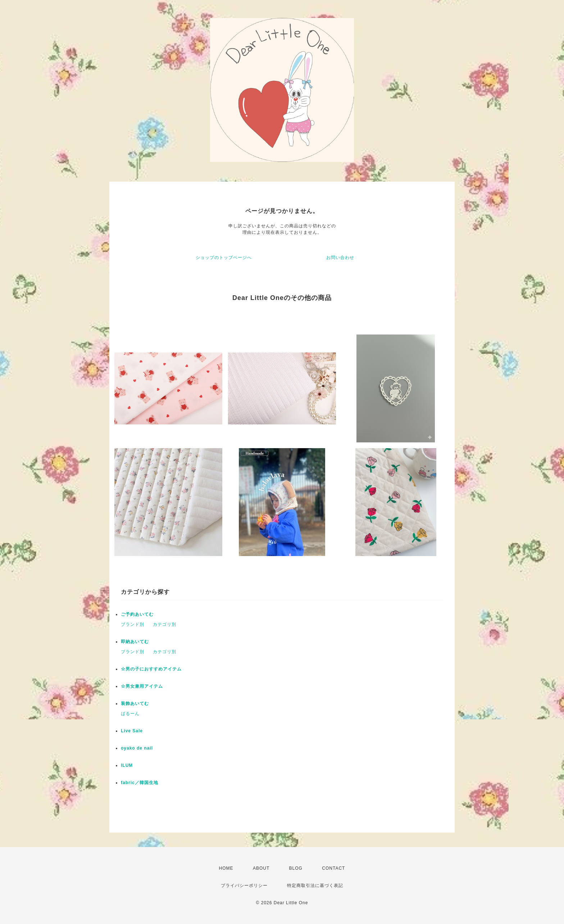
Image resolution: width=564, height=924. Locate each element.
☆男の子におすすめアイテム (151, 669)
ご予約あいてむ (137, 614)
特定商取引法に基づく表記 (315, 886)
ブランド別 (133, 624)
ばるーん (130, 714)
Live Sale (132, 731)
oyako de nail (137, 748)
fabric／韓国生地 (140, 783)
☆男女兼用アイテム (142, 686)
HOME (226, 868)
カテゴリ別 (165, 624)
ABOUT (261, 868)
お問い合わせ (340, 258)
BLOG (296, 868)
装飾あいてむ (135, 704)
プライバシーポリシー (244, 886)
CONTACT (333, 868)
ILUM (127, 765)
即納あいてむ (135, 642)
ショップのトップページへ (224, 258)
